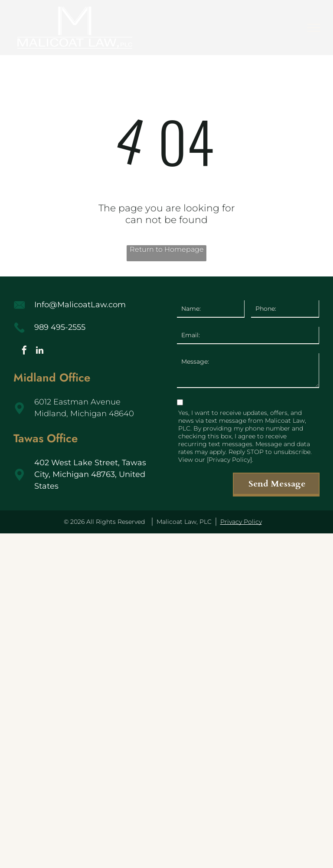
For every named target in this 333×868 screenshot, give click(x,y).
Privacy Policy (241, 522)
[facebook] (24, 351)
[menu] (314, 28)
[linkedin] (39, 351)
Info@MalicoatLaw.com (80, 305)
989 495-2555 (60, 327)
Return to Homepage (167, 249)
